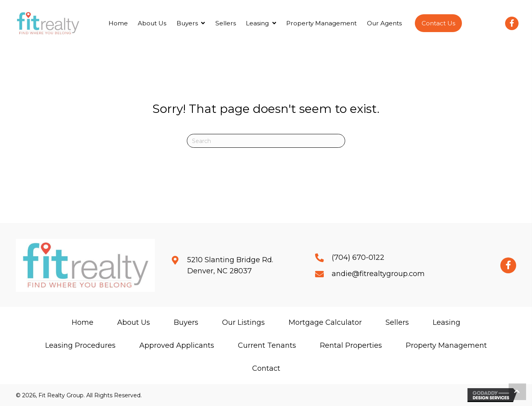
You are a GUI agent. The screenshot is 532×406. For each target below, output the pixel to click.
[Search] (266, 141)
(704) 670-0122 (358, 257)
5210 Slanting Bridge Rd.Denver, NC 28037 (230, 266)
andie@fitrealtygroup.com (378, 274)
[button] (438, 23)
